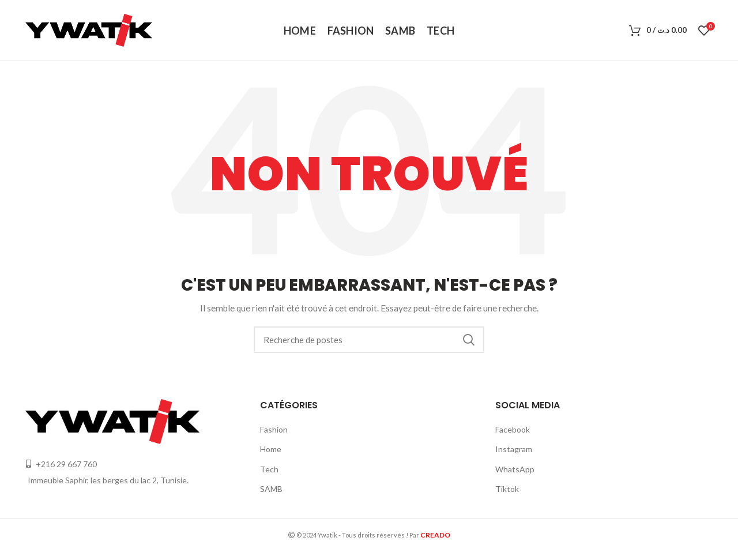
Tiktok (507, 489)
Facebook (513, 429)
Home (271, 449)
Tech (269, 469)
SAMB (271, 489)
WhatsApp (515, 469)
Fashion (274, 429)
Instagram (514, 449)
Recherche (469, 340)
